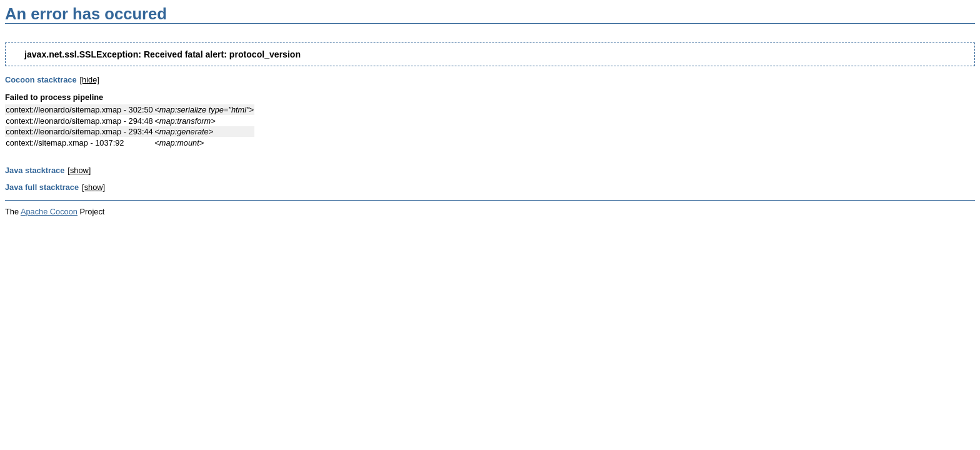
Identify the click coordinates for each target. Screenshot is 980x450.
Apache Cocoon (49, 212)
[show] (79, 170)
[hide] (90, 80)
